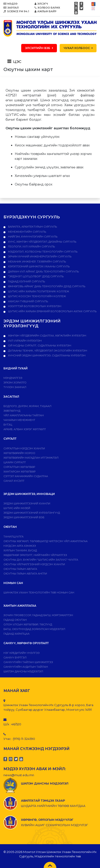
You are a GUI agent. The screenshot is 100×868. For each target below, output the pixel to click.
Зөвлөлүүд (12, 411)
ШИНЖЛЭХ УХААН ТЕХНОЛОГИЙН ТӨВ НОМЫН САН (39, 593)
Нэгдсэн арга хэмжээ (20, 546)
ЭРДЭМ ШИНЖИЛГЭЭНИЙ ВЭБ (24, 517)
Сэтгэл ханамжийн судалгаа (26, 476)
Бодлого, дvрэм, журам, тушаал (27, 406)
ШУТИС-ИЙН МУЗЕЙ (17, 508)
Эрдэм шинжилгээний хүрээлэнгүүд (32, 513)
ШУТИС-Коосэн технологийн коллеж (37, 296)
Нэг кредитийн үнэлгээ (22, 653)
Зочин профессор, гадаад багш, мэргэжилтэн (38, 615)
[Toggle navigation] (16, 61)
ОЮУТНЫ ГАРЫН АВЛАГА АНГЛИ (25, 574)
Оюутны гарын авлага (20, 569)
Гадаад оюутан (15, 620)
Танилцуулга (13, 537)
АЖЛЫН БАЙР (46, 11)
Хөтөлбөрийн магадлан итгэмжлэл (31, 458)
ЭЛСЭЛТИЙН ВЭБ (39, 48)
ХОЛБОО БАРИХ (47, 8)
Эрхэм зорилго (15, 383)
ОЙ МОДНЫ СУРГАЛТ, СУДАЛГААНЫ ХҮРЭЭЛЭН (39, 346)
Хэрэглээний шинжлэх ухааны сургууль (38, 266)
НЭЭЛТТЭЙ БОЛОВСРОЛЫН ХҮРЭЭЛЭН (34, 306)
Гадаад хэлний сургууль (26, 281)
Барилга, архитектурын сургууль (32, 227)
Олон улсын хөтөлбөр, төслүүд (28, 624)
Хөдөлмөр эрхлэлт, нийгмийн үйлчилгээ (35, 555)
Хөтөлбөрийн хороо (19, 453)
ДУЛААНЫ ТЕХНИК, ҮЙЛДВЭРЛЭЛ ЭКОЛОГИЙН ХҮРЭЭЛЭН (47, 351)
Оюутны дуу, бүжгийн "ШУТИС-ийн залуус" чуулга (41, 560)
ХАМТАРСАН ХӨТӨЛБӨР (19, 472)
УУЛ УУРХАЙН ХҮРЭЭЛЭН (25, 341)
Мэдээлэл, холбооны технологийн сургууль (42, 252)
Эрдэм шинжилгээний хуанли (27, 504)
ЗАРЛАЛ (11, 8)
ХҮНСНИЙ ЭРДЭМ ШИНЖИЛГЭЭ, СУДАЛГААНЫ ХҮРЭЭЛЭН (46, 355)
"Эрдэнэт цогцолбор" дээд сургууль (35, 276)
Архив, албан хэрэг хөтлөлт (25, 429)
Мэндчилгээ (13, 378)
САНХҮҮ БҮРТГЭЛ (15, 658)
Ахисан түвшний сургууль (28, 301)
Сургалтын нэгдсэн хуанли (24, 448)
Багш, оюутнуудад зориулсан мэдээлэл (34, 629)
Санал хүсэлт (14, 481)
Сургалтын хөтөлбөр (19, 467)
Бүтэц (8, 425)
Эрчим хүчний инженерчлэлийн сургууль (39, 256)
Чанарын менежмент (19, 420)
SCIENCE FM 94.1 (16, 11)
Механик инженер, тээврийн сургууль (37, 262)
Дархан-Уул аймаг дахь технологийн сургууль (43, 272)
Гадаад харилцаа (16, 634)
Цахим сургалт (15, 462)
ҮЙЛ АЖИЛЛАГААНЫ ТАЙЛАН (24, 415)
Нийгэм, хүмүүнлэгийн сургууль (32, 237)
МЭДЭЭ (10, 4)
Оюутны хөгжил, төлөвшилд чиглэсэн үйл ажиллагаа (46, 541)
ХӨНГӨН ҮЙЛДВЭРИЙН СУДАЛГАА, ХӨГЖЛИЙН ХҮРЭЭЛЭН (47, 336)
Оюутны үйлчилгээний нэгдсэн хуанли (34, 564)
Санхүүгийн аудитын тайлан (26, 667)
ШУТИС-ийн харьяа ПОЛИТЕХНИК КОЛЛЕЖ (38, 291)
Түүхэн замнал (15, 387)
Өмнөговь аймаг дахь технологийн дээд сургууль (46, 286)
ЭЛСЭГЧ (41, 4)
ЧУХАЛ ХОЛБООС (78, 48)
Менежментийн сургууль (27, 232)
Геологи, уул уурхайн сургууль (31, 247)
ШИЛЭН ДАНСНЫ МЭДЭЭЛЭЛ (23, 671)
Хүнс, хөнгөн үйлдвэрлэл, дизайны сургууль (42, 242)
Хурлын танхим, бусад (20, 550)
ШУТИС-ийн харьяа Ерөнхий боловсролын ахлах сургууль (52, 311)
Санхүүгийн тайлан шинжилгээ (28, 662)
